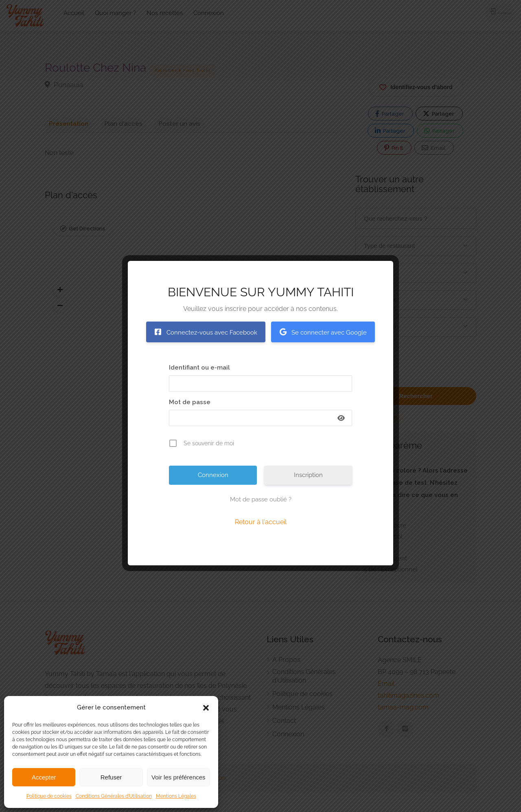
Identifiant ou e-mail (199, 368)
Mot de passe (190, 402)
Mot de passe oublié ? (261, 499)
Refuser (111, 777)
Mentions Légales (176, 796)
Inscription (308, 475)
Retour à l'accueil (261, 522)
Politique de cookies (49, 796)
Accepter (44, 777)
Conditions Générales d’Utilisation (114, 796)
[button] (206, 708)
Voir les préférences (178, 777)
